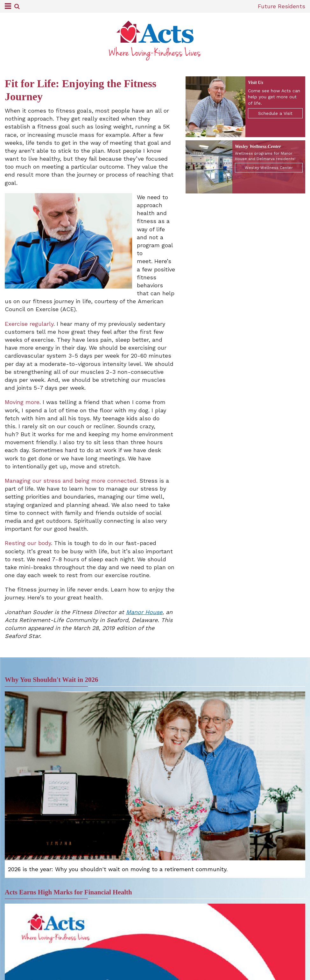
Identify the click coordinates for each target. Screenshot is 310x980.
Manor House (144, 612)
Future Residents (282, 6)
